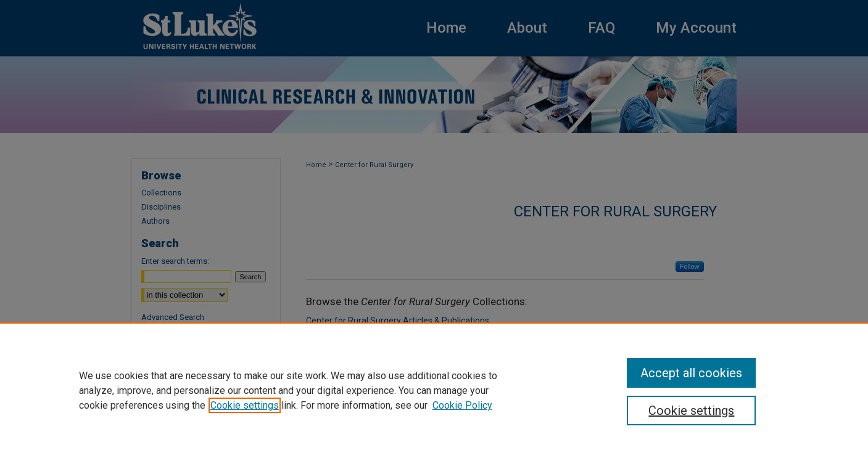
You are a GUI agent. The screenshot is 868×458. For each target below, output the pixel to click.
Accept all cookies (691, 373)
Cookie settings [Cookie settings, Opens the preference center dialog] (691, 411)
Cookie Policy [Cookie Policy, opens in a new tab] (462, 405)
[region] (434, 390)
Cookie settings (245, 405)
